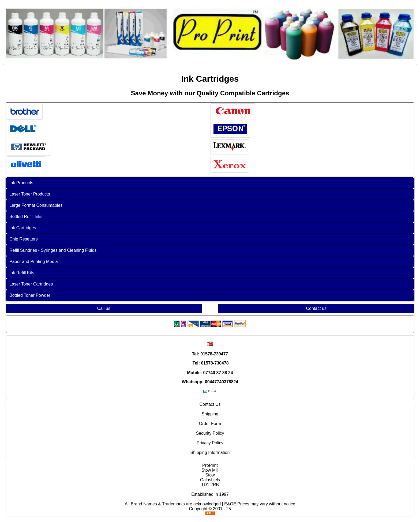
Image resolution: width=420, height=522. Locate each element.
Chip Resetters (24, 239)
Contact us (316, 308)
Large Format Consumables (36, 205)
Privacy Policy (210, 443)
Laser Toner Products (30, 194)
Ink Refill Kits (22, 273)
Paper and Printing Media (34, 262)
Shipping (210, 414)
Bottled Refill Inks (26, 217)
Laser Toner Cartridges (31, 284)
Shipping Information (210, 452)
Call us (104, 308)
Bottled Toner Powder (30, 295)
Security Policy (210, 433)
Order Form (210, 424)
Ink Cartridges (23, 228)
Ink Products (21, 183)
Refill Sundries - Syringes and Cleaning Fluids (53, 250)
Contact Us (210, 404)
